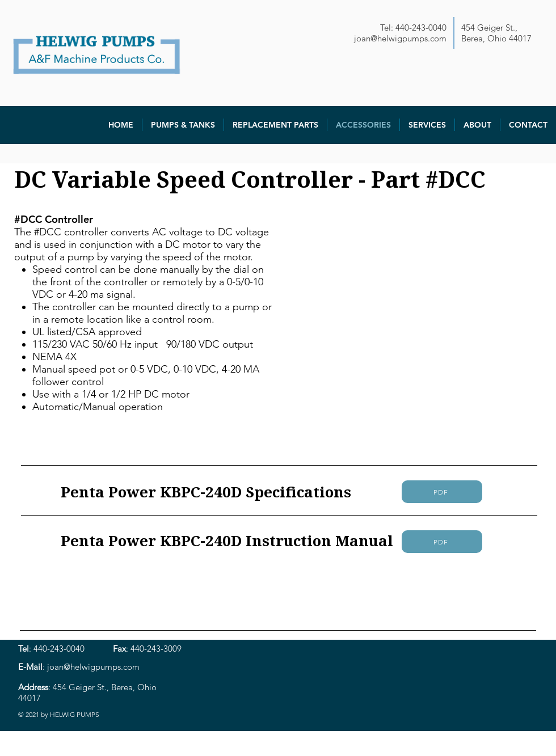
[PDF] (442, 492)
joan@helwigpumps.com (400, 38)
